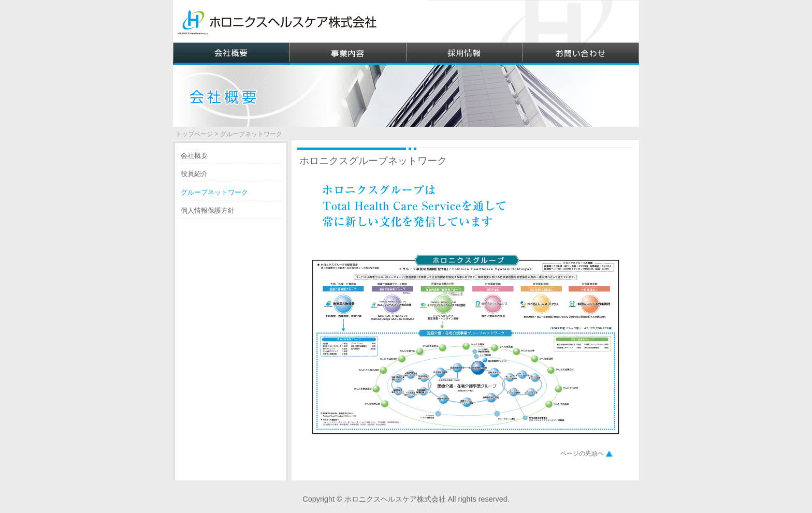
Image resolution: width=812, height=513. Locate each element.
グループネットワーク (214, 192)
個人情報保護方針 (208, 210)
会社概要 (194, 156)
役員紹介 (194, 174)
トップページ (194, 134)
